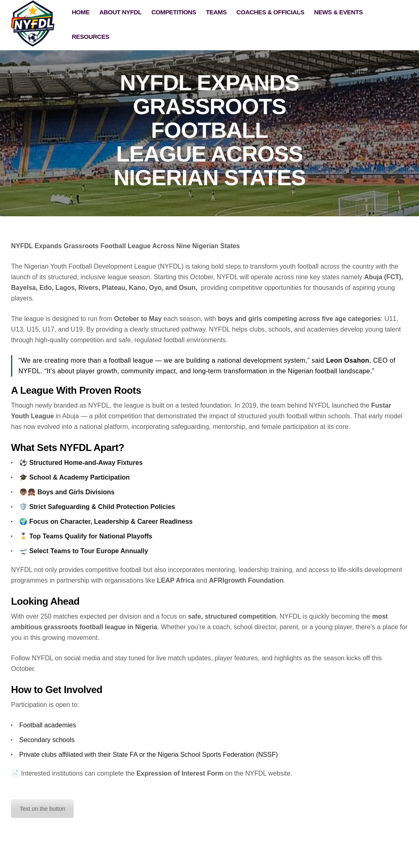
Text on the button (42, 809)
